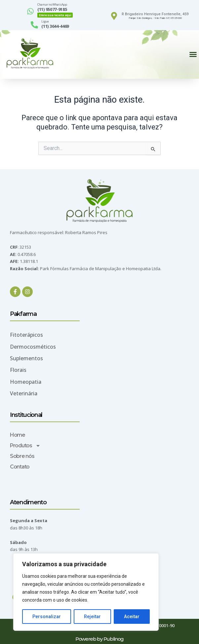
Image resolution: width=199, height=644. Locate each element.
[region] (86, 592)
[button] (193, 54)
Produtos (25, 446)
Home (18, 435)
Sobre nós (22, 456)
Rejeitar (92, 617)
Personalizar (47, 617)
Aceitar (132, 617)
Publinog (114, 639)
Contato (20, 467)
